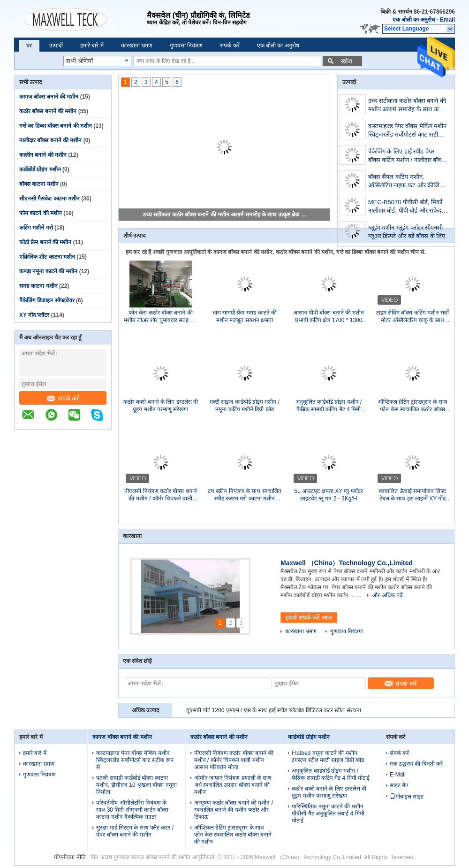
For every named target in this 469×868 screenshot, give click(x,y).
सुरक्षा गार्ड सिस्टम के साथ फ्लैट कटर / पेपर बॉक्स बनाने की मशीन (135, 831)
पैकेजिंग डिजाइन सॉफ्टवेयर (47, 300)
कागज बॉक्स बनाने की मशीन (49, 97)
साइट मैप (399, 785)
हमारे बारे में (92, 46)
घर (29, 46)
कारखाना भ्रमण (137, 46)
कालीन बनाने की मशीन (43, 155)
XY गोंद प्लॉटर (34, 315)
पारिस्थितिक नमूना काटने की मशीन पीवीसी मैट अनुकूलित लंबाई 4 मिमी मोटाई (328, 814)
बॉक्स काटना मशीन (39, 184)
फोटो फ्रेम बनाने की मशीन (45, 242)
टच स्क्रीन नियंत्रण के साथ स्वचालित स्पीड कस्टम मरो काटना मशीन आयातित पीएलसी (245, 495)
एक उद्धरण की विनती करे (416, 764)
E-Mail (398, 775)
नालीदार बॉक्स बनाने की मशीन (50, 140)
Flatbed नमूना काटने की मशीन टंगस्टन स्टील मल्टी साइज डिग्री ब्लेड (328, 757)
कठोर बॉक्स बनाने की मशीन (48, 111)
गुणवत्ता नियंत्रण (186, 46)
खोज (347, 61)
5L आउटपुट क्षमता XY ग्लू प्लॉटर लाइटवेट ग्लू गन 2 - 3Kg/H (328, 495)
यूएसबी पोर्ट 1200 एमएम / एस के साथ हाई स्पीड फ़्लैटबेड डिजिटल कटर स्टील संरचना (274, 710)
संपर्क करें (230, 46)
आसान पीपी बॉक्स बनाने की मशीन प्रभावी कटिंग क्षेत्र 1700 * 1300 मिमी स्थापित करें (329, 317)
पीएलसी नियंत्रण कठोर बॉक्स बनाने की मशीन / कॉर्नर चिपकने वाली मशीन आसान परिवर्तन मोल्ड (160, 495)
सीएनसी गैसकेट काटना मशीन (49, 199)
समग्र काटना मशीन (38, 286)
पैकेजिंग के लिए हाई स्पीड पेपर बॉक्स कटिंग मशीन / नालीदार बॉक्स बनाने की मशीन (407, 157)
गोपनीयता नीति (70, 857)
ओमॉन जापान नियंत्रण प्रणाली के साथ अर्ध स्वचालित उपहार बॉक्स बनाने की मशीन (233, 785)
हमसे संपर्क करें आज (309, 618)
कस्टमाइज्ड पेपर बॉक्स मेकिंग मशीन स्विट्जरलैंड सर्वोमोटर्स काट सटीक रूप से (407, 131)
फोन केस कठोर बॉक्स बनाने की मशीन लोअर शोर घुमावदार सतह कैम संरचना (161, 317)
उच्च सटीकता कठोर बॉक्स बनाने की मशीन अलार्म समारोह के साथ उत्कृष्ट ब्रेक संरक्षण (225, 215)
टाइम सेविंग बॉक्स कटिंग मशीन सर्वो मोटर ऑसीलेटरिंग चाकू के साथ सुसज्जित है (413, 317)
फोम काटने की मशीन (41, 213)
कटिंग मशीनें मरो (36, 228)
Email (447, 20)
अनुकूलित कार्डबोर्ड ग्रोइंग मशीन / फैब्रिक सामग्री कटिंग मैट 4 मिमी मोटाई (329, 406)
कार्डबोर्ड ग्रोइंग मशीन (40, 169)
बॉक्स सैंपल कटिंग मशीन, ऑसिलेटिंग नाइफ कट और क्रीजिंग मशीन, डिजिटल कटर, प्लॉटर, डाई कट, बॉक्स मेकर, (405, 182)
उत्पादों (56, 46)
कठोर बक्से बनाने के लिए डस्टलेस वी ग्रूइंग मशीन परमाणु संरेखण (161, 406)
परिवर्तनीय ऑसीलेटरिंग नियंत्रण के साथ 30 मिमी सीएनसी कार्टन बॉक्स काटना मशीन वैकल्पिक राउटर (132, 810)
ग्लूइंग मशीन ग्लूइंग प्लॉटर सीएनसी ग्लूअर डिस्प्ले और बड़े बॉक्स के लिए (407, 232)
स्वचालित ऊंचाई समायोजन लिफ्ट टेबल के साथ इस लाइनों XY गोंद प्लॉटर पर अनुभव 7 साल (412, 495)
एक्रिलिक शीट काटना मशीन (47, 257)
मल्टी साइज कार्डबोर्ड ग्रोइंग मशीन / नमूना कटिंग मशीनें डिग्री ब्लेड (245, 406)
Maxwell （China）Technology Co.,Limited (347, 563)
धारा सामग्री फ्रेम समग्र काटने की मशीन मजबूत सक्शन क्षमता (245, 316)
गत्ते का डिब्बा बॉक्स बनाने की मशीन (56, 126)
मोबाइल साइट (407, 797)
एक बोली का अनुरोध (414, 20)
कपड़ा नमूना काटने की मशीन (48, 271)
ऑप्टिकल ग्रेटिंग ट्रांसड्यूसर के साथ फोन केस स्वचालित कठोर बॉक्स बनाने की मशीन (412, 406)
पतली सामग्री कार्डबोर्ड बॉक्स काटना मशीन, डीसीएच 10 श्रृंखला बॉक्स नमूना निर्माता (136, 785)
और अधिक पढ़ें (387, 595)
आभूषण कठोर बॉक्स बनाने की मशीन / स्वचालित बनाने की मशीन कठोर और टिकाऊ (234, 810)
